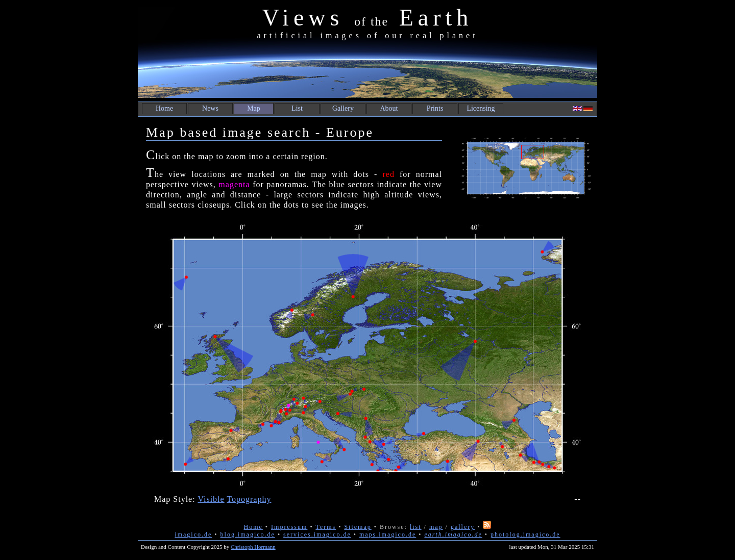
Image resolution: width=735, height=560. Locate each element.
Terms (326, 527)
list (416, 527)
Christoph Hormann (253, 547)
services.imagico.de (317, 534)
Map (254, 108)
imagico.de (193, 534)
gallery (463, 527)
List (297, 108)
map (436, 527)
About (389, 108)
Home (164, 108)
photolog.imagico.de (525, 534)
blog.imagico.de (248, 534)
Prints (435, 108)
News (210, 108)
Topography (249, 499)
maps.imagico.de (388, 534)
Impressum (289, 527)
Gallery (343, 108)
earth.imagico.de (453, 534)
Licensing (481, 108)
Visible (211, 499)
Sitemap (358, 527)
